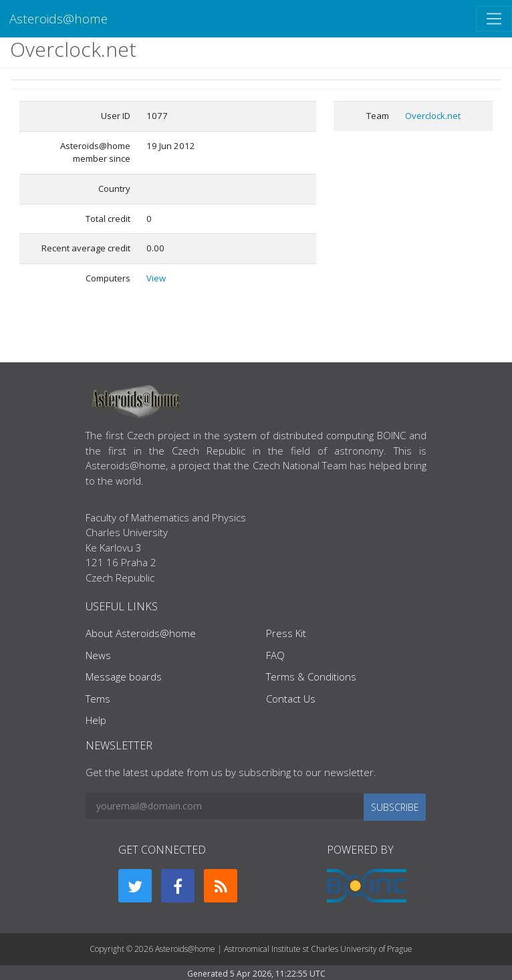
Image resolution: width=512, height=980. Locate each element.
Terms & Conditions (311, 677)
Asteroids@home (58, 18)
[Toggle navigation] (494, 19)
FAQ (275, 655)
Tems (98, 699)
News (98, 655)
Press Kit (286, 633)
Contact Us (291, 699)
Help (96, 720)
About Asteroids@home (141, 633)
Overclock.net (433, 116)
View (156, 278)
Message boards (124, 677)
